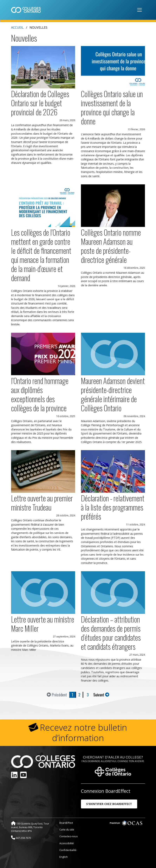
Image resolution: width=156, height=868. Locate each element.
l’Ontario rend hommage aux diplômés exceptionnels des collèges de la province (40, 394)
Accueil (17, 27)
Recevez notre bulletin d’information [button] (84, 732)
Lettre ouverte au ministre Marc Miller (43, 624)
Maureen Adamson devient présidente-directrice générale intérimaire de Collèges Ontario (113, 394)
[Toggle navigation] (140, 10)
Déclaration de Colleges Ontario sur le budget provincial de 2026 (40, 103)
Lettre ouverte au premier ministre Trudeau (42, 503)
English (64, 857)
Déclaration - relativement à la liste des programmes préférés (113, 507)
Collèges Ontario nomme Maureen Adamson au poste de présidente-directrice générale (111, 246)
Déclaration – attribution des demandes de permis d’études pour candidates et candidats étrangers (111, 633)
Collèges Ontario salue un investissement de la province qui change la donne (112, 107)
